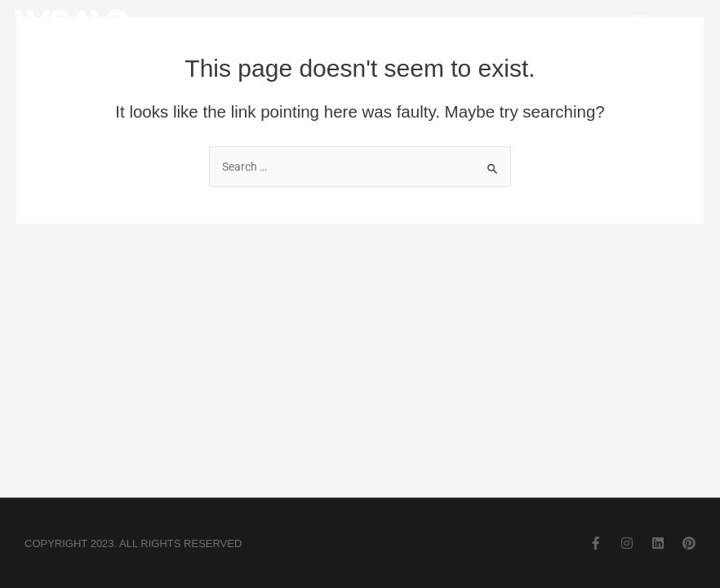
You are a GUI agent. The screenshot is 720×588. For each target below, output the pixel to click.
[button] (642, 25)
